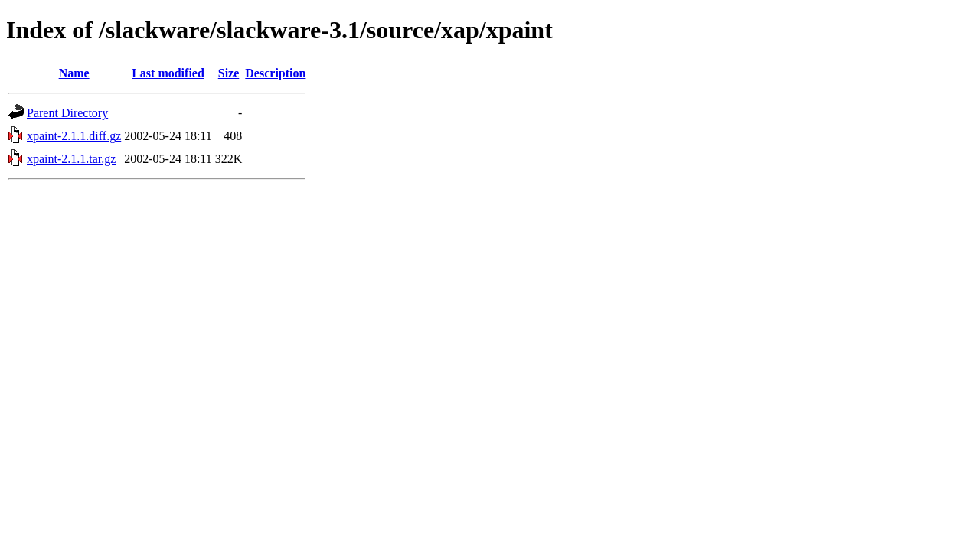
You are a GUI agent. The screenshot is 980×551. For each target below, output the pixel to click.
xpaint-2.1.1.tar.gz (71, 159)
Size (229, 73)
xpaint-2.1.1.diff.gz (74, 136)
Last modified (168, 73)
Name (74, 73)
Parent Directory (67, 113)
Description (275, 73)
